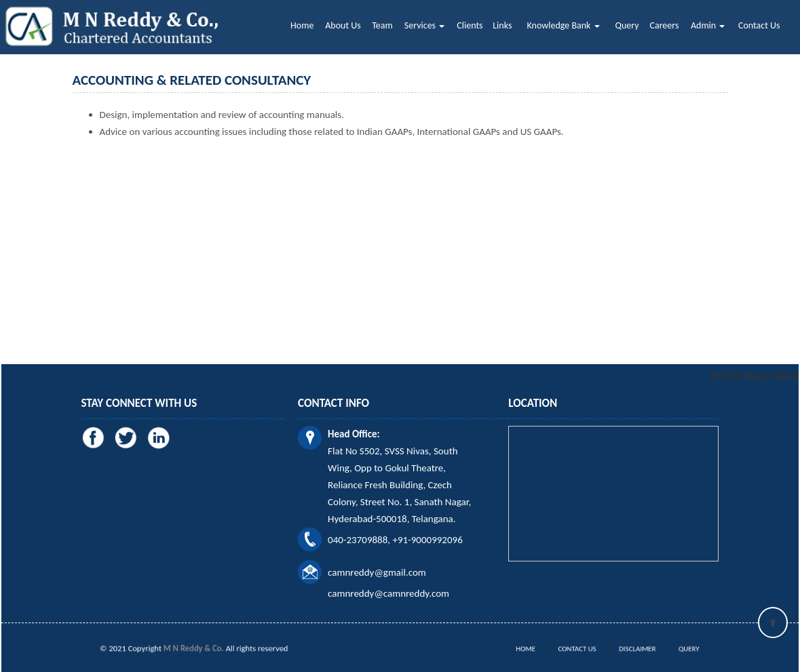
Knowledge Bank (564, 25)
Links (502, 25)
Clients (470, 25)
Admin (708, 25)
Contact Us (759, 25)
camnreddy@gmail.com (377, 572)
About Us (343, 25)
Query (627, 25)
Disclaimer (627, 649)
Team (382, 25)
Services (424, 25)
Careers (664, 25)
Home (302, 25)
